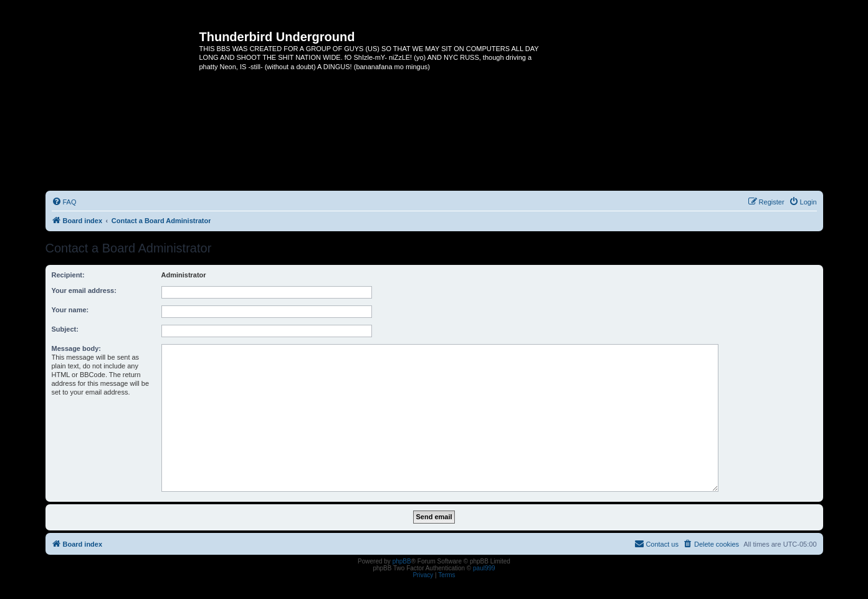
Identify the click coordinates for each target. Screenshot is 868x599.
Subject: (65, 329)
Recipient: (68, 275)
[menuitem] (64, 202)
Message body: (76, 348)
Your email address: (84, 290)
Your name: (70, 310)
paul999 (484, 568)
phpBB (402, 561)
